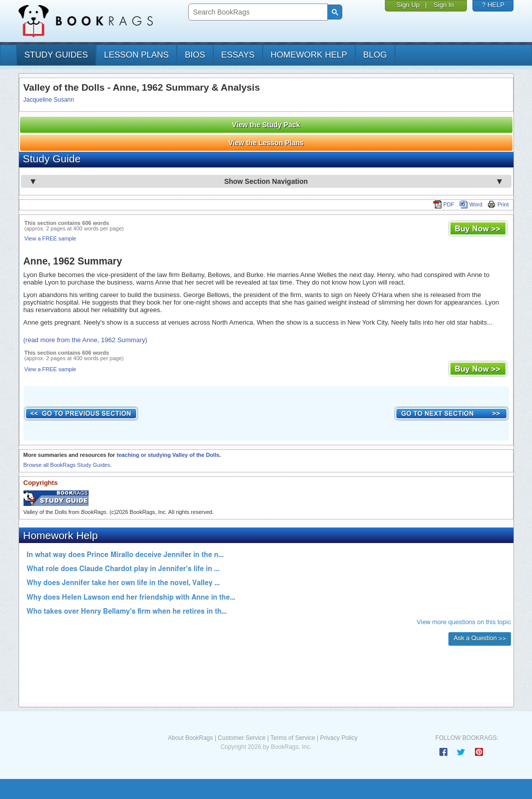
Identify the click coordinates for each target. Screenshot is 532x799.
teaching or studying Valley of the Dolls (168, 455)
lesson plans (136, 55)
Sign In (443, 5)
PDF (444, 204)
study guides (56, 55)
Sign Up (408, 5)
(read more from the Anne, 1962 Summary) (86, 340)
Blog (375, 55)
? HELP (493, 5)
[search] (257, 12)
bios (195, 55)
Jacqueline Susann (49, 100)
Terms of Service (293, 738)
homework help (309, 55)
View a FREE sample (51, 238)
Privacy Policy (339, 738)
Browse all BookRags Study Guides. (68, 465)
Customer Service (241, 738)
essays (238, 55)
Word (471, 204)
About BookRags (190, 738)
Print (498, 204)
